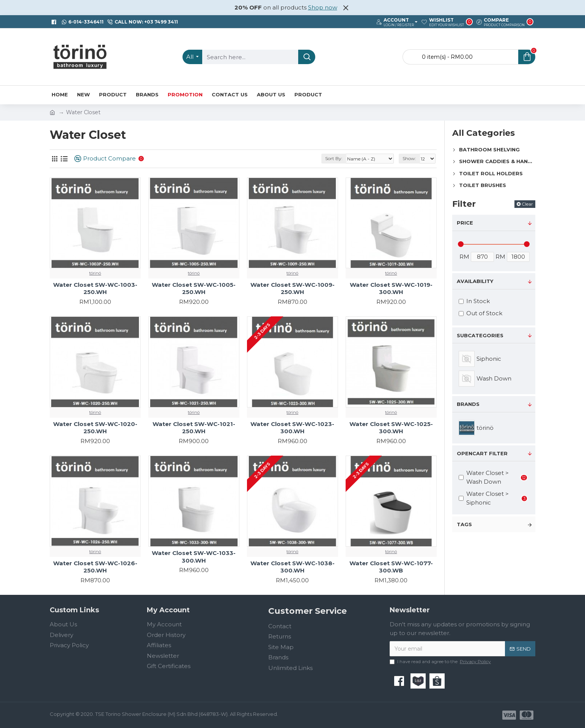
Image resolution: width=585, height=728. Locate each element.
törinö (95, 273)
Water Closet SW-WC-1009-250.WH (292, 289)
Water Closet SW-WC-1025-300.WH (391, 428)
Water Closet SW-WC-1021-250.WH (194, 428)
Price (465, 223)
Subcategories (480, 335)
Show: (409, 158)
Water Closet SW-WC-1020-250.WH (95, 428)
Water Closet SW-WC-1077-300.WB (391, 567)
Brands (468, 404)
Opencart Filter (482, 453)
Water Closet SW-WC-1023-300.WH (292, 428)
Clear (527, 204)
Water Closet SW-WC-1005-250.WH (194, 289)
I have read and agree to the (441, 662)
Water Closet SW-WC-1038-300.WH (292, 567)
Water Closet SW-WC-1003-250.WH (95, 289)
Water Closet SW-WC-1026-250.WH (95, 567)
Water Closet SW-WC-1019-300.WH (391, 289)
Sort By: (334, 158)
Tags (464, 524)
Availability (475, 281)
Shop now (323, 7)
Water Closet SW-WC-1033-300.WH (194, 557)
